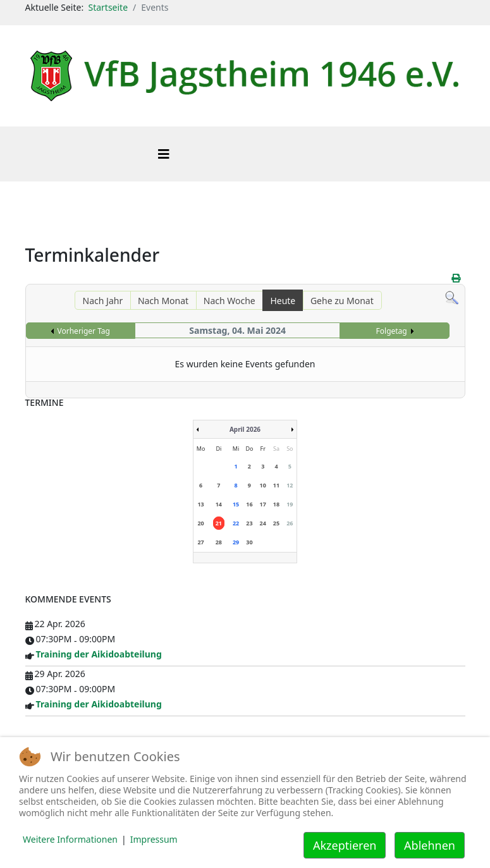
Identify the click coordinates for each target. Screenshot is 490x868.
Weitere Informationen (70, 839)
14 (219, 504)
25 (276, 523)
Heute (283, 301)
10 (263, 485)
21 (219, 523)
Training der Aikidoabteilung (99, 654)
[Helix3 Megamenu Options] (164, 154)
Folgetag (392, 331)
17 (263, 504)
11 (276, 485)
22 (236, 523)
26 (290, 523)
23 (249, 523)
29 (236, 542)
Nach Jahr (103, 301)
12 (290, 485)
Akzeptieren (345, 845)
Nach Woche (230, 301)
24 (263, 523)
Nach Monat (163, 301)
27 (200, 542)
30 (249, 542)
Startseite (108, 7)
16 (249, 504)
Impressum (154, 839)
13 (200, 504)
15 (236, 504)
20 (200, 523)
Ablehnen (430, 845)
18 (276, 504)
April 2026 (245, 429)
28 (219, 542)
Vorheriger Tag (84, 331)
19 (290, 504)
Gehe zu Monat (342, 301)
